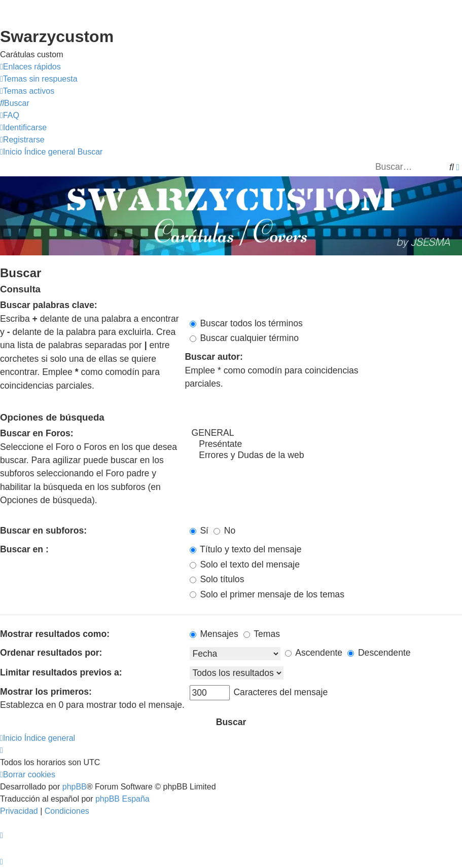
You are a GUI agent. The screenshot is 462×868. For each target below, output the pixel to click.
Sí (199, 531)
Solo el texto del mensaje (245, 564)
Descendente (379, 653)
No (224, 531)
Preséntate (326, 444)
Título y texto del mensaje (246, 549)
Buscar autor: (214, 357)
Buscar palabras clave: (49, 305)
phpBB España (122, 799)
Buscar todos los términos (246, 323)
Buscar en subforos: (43, 531)
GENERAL (326, 433)
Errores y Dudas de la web (326, 456)
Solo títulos (217, 579)
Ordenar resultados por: (51, 653)
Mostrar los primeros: (46, 692)
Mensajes (214, 634)
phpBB (75, 787)
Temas (262, 634)
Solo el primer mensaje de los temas (267, 594)
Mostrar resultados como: (55, 634)
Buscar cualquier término (244, 338)
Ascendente (314, 653)
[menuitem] (39, 79)
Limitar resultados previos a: (61, 672)
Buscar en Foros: (37, 433)
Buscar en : (24, 549)
